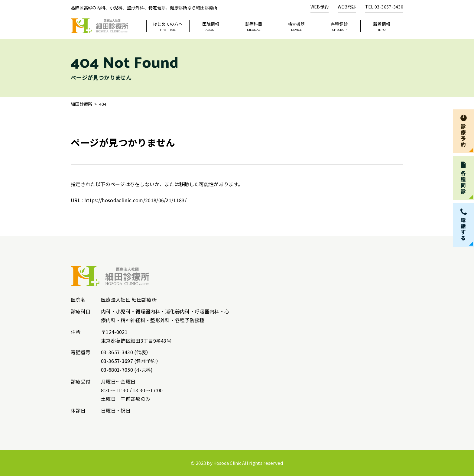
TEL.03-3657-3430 (384, 7)
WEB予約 (320, 7)
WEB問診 (347, 7)
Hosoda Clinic (227, 463)
